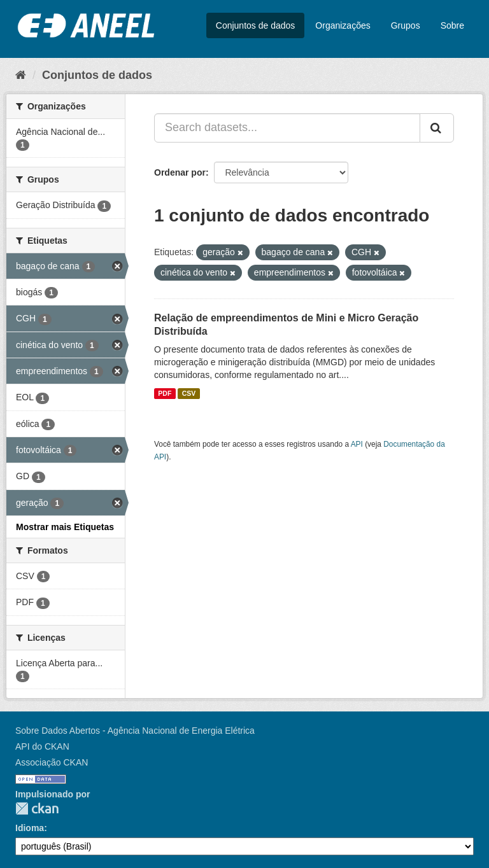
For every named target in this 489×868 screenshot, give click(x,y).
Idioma (30, 828)
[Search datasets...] (287, 128)
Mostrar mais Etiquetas (65, 527)
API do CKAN (42, 746)
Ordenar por (180, 172)
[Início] (21, 75)
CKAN (37, 808)
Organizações (343, 25)
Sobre (452, 25)
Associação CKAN (52, 762)
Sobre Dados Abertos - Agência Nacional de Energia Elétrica (135, 731)
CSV (189, 393)
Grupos (406, 25)
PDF (165, 393)
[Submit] (437, 128)
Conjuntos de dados (256, 25)
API (357, 444)
